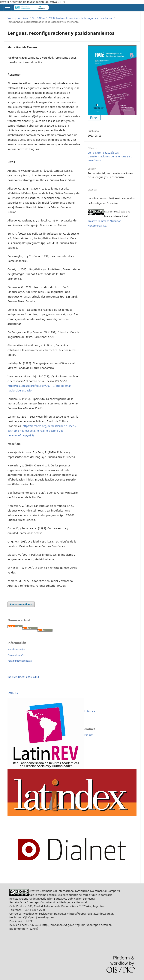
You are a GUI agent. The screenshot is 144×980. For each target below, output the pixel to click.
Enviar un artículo (21, 604)
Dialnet (89, 735)
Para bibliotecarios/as (20, 661)
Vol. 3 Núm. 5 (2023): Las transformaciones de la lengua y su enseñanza (72, 18)
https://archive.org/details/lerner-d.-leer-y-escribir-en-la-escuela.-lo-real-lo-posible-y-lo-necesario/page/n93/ (42, 431)
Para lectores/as (16, 649)
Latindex (90, 711)
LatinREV (13, 693)
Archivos (23, 18)
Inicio (10, 18)
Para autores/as (16, 655)
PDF (96, 118)
